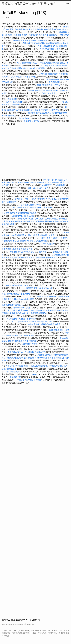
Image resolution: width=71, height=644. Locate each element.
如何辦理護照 (47, 185)
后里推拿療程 (10, 313)
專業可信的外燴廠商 (55, 79)
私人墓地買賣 (11, 258)
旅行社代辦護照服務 (45, 208)
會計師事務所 (57, 113)
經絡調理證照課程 (13, 372)
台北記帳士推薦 (39, 258)
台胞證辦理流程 (28, 252)
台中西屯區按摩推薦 (46, 235)
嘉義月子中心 (13, 104)
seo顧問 (35, 374)
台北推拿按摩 (47, 66)
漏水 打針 (43, 74)
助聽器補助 (25, 205)
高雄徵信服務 (24, 118)
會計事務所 (56, 49)
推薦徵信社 (43, 313)
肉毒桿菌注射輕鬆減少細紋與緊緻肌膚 (29, 221)
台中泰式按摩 (34, 199)
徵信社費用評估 (17, 102)
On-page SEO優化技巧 (26, 241)
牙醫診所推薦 (45, 63)
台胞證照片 (16, 216)
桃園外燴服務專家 (53, 221)
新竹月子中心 (30, 208)
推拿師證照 (20, 341)
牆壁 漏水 (32, 358)
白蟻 (60, 238)
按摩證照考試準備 (44, 322)
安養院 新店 (43, 366)
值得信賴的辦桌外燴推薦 (41, 29)
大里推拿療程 (40, 352)
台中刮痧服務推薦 (14, 366)
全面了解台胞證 (16, 29)
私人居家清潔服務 (17, 77)
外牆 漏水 (11, 182)
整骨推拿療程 (19, 41)
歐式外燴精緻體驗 (24, 63)
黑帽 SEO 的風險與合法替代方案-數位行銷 (28, 4)
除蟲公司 (27, 29)
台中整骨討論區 (28, 299)
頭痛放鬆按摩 (12, 285)
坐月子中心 (55, 85)
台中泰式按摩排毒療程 (26, 110)
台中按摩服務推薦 (59, 29)
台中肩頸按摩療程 (56, 366)
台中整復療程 (31, 77)
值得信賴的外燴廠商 (29, 366)
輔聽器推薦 (60, 185)
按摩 (53, 63)
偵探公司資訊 (29, 335)
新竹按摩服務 (41, 113)
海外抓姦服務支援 (30, 310)
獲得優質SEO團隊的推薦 (27, 235)
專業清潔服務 (23, 285)
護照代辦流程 (28, 43)
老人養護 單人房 (26, 249)
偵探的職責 (47, 93)
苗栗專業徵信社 (43, 358)
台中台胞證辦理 (18, 208)
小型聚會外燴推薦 (45, 288)
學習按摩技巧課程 (51, 91)
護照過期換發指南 (17, 213)
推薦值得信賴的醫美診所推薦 (29, 380)
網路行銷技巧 (61, 63)
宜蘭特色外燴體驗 (30, 344)
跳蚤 (8, 102)
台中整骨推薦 (42, 41)
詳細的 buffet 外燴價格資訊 (27, 313)
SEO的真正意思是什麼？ (38, 188)
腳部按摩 (32, 113)
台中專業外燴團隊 (37, 182)
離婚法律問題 (36, 205)
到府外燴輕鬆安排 (9, 202)
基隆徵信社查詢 (41, 110)
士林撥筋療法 (11, 68)
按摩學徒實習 (23, 219)
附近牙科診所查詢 (32, 121)
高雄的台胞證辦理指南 (47, 297)
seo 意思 (13, 235)
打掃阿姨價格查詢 (35, 35)
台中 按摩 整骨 (31, 341)
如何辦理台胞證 (28, 216)
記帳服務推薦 (41, 241)
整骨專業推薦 (30, 41)
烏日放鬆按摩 (44, 310)
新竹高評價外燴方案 (56, 182)
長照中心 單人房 (47, 199)
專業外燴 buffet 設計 (22, 308)
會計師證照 (53, 238)
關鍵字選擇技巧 (44, 85)
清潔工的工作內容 (50, 180)
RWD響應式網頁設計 (37, 68)
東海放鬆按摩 (15, 377)
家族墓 (37, 43)
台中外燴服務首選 (45, 46)
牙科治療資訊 (48, 244)
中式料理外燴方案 (15, 310)
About (67, 4)
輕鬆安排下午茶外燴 (22, 294)
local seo (13, 322)
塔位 (6, 93)
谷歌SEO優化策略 (35, 91)
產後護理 (33, 322)
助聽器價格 (12, 99)
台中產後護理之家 (57, 358)
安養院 (7, 35)
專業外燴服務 (15, 252)
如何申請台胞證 (22, 199)
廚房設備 (45, 238)
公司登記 (19, 305)
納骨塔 (58, 324)
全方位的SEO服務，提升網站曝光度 (43, 219)
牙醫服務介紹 (22, 35)
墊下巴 (13, 35)
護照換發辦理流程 (47, 43)
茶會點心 (41, 355)
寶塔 (65, 366)
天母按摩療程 (45, 49)
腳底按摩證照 (54, 82)
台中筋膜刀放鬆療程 (54, 355)
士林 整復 (6, 213)
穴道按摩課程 (31, 213)
